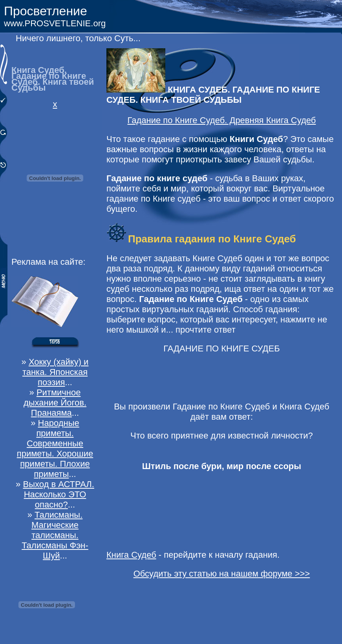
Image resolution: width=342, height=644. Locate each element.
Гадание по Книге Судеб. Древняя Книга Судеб (222, 120)
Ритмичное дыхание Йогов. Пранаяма (55, 403)
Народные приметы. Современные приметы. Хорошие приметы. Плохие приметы (55, 448)
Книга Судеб (131, 555)
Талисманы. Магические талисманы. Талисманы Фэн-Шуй (55, 535)
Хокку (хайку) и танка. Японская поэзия (56, 372)
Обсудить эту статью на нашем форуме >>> (222, 574)
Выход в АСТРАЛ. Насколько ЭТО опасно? (58, 494)
